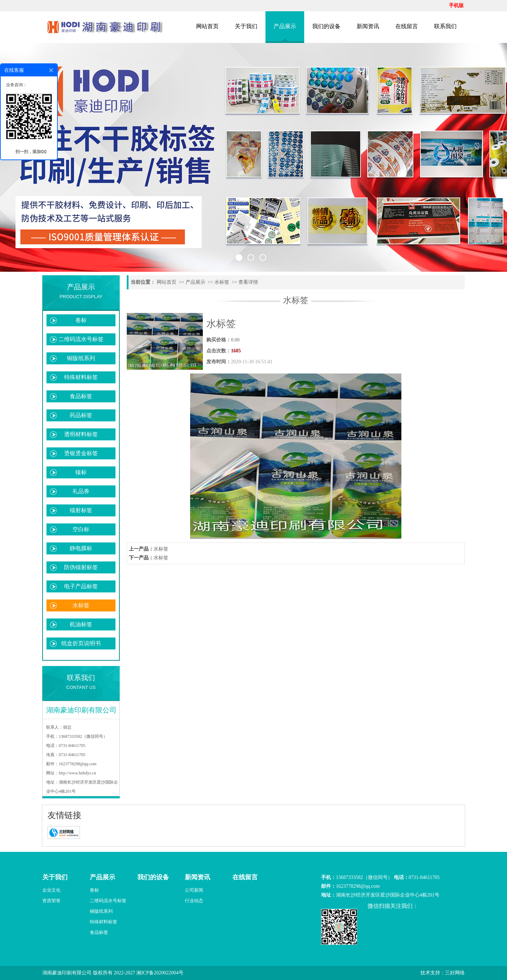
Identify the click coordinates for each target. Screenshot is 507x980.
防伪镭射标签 (81, 567)
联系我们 (445, 26)
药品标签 (81, 415)
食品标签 (81, 396)
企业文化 (51, 890)
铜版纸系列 (81, 358)
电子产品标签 (81, 586)
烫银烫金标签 (81, 453)
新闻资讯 (368, 26)
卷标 (81, 320)
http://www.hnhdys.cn (77, 773)
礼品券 (81, 491)
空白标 (81, 529)
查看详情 (248, 282)
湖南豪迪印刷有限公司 (67, 973)
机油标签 (81, 624)
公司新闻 (194, 890)
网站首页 (207, 26)
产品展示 (285, 26)
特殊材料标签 (81, 377)
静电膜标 (81, 548)
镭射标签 (81, 510)
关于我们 (246, 26)
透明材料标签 (81, 434)
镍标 (81, 472)
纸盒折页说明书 (81, 643)
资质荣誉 (51, 901)
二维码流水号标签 (81, 339)
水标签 (81, 605)
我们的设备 (326, 26)
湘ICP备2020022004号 (160, 973)
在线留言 (407, 26)
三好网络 (455, 973)
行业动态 (194, 901)
